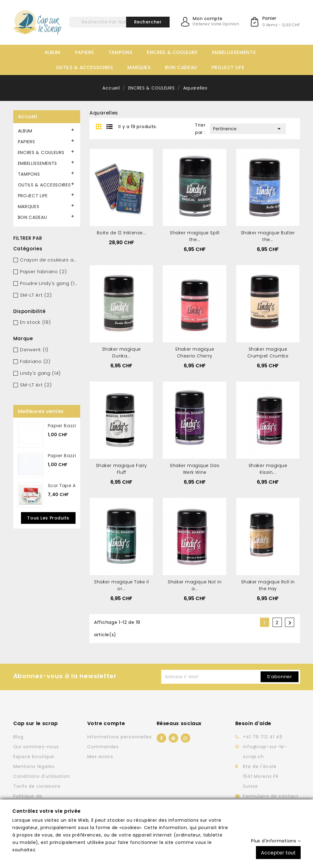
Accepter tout (278, 852)
